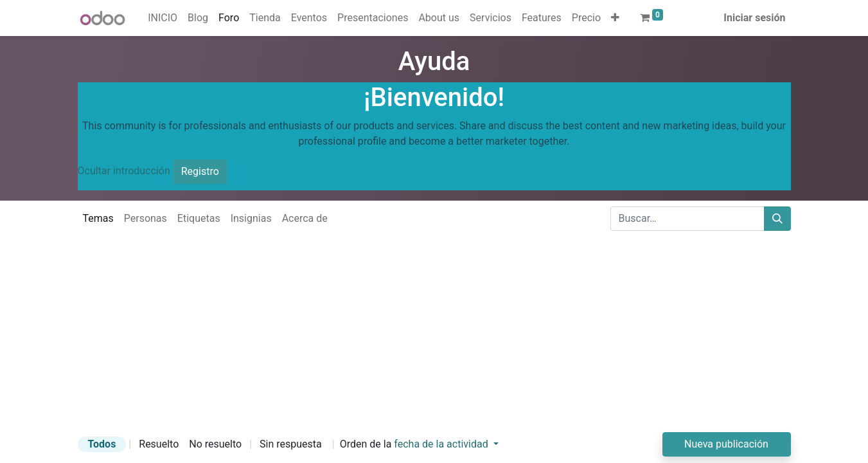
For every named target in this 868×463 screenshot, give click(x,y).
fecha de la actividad (442, 444)
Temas (98, 218)
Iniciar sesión (754, 18)
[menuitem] (163, 18)
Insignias (251, 218)
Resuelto (159, 444)
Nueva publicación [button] (726, 444)
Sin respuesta (291, 444)
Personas (146, 218)
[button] (615, 18)
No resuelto (215, 444)
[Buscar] (777, 219)
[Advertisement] (385, 342)
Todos (102, 444)
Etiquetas (199, 218)
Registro (200, 171)
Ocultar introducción (124, 171)
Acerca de (305, 218)
